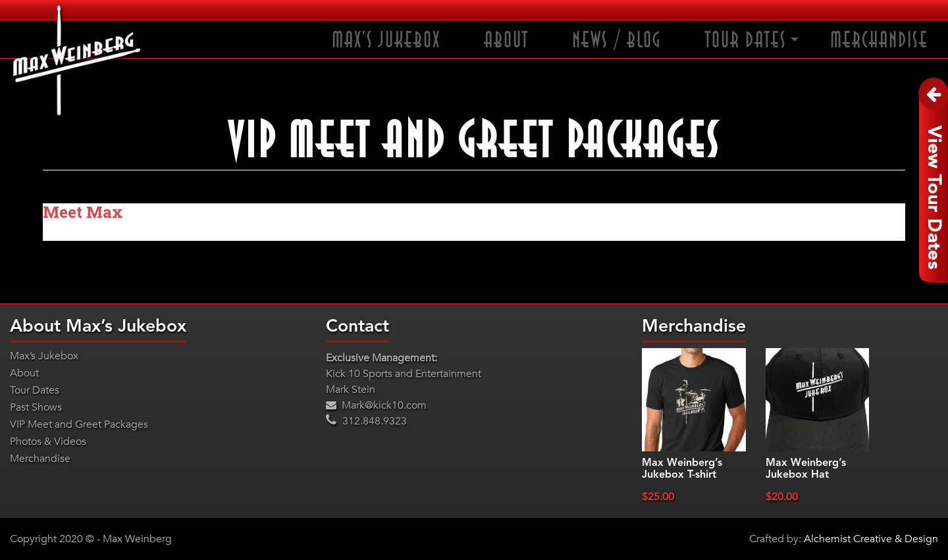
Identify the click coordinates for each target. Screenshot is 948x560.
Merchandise (879, 40)
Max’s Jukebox (386, 40)
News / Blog (617, 40)
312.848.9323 (366, 421)
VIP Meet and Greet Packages (79, 424)
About (506, 40)
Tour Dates (746, 40)
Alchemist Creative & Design (871, 539)
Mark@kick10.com (376, 405)
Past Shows (36, 407)
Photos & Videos (48, 442)
